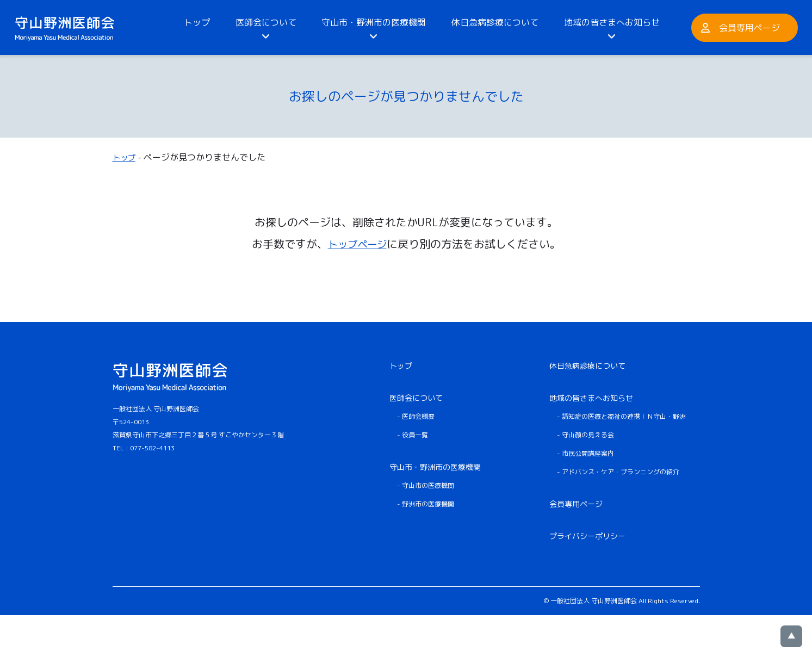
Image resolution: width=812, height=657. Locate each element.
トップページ (357, 243)
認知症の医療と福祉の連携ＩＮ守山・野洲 (624, 416)
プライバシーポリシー (587, 535)
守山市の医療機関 (428, 485)
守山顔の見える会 (588, 434)
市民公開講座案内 (588, 453)
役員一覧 (415, 434)
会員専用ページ (749, 28)
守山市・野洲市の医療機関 (374, 22)
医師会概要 (418, 416)
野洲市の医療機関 (428, 503)
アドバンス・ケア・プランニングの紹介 (621, 471)
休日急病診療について (495, 22)
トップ (197, 22)
